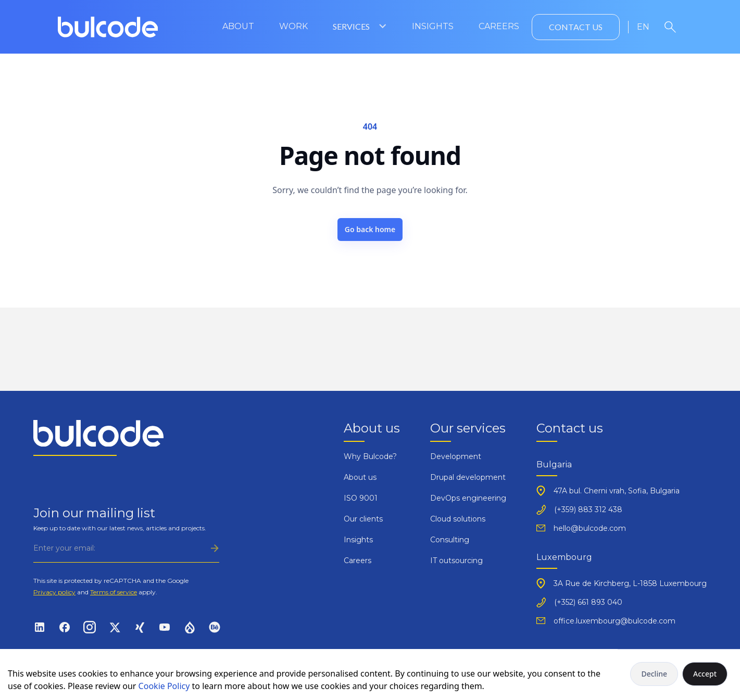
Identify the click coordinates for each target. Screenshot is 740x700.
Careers (499, 26)
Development (456, 456)
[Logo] (108, 27)
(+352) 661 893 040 (588, 602)
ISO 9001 (361, 498)
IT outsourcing (456, 561)
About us (360, 477)
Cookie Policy (164, 686)
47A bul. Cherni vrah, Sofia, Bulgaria (617, 491)
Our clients (363, 519)
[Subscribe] (126, 548)
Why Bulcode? (370, 456)
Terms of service (114, 592)
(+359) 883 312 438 (588, 510)
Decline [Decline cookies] (654, 674)
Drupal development (468, 477)
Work (293, 26)
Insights (433, 26)
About (238, 26)
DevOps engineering (468, 498)
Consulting (450, 540)
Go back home (370, 229)
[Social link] (40, 627)
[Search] (670, 27)
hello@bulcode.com (590, 528)
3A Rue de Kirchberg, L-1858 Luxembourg (630, 583)
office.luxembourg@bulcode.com (614, 621)
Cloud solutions (458, 519)
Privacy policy (54, 592)
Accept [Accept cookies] (705, 674)
